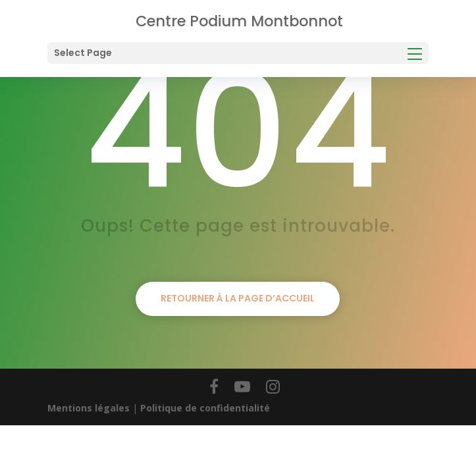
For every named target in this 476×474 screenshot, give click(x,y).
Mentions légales (89, 408)
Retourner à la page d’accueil (238, 298)
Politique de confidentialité (205, 408)
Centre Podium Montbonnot (239, 21)
